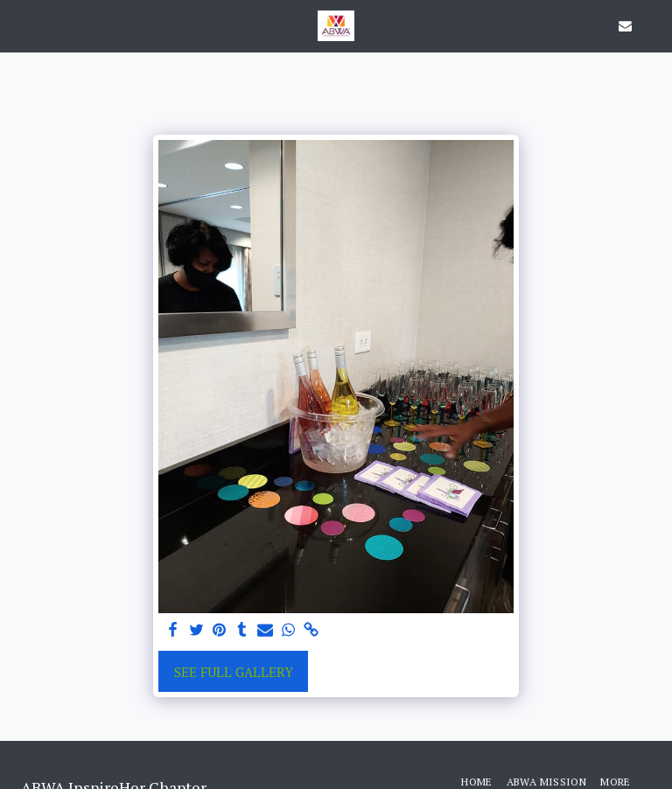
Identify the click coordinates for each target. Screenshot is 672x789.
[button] (19, 25)
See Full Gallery (234, 672)
